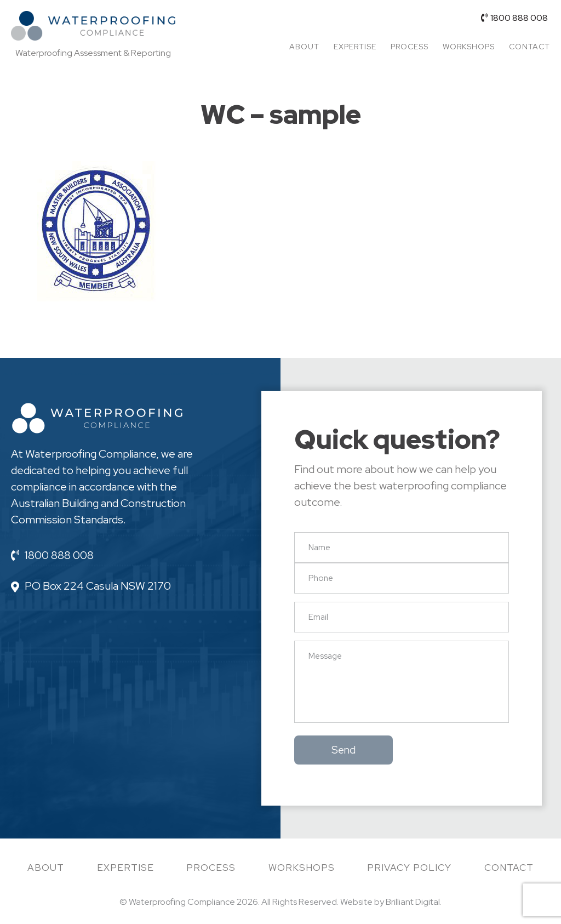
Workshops (469, 47)
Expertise (355, 47)
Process (410, 47)
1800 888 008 (514, 18)
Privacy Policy (409, 868)
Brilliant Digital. (414, 902)
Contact (529, 47)
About (304, 47)
